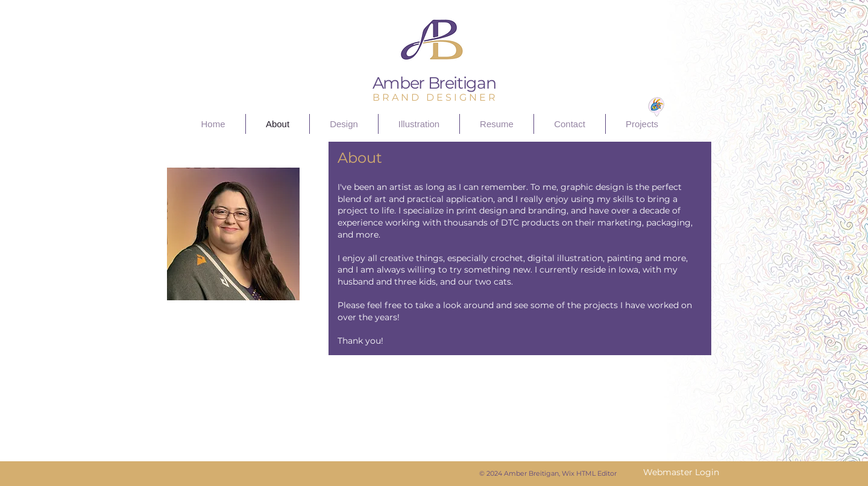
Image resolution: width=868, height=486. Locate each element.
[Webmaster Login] (681, 473)
